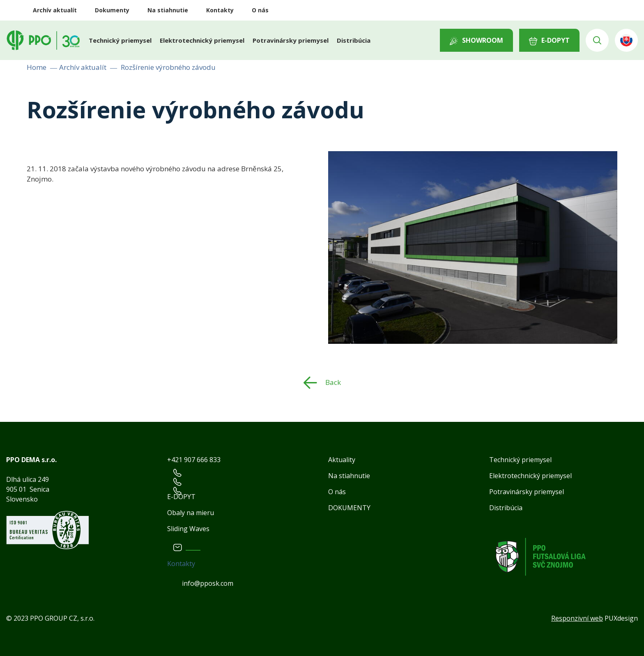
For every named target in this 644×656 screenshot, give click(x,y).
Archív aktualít (55, 10)
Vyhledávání (597, 40)
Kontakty (220, 10)
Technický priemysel (120, 40)
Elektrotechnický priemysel (202, 40)
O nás (260, 10)
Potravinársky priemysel (291, 40)
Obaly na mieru (191, 513)
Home (37, 67)
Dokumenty (112, 10)
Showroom (483, 40)
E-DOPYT (555, 40)
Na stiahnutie (168, 10)
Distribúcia (354, 40)
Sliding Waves (188, 529)
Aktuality (342, 460)
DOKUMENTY (349, 508)
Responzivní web (577, 618)
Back (333, 382)
